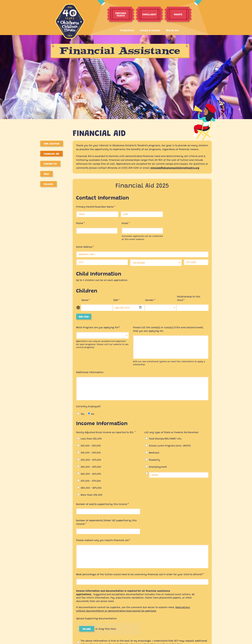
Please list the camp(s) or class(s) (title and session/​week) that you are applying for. (168, 329)
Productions (127, 30)
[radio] (78, 413)
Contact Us (50, 164)
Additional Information (90, 372)
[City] (102, 262)
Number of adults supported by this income (107, 504)
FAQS (46, 174)
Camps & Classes (150, 30)
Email (131, 223)
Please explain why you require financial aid (108, 540)
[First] (97, 214)
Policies (48, 184)
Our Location (52, 143)
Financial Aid (51, 154)
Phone (85, 223)
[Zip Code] (196, 262)
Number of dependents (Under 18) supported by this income (106, 522)
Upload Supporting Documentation (96, 618)
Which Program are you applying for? (98, 327)
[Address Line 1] (142, 254)
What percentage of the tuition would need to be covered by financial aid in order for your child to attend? (142, 574)
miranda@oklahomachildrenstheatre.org (175, 168)
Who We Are (172, 30)
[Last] (142, 214)
